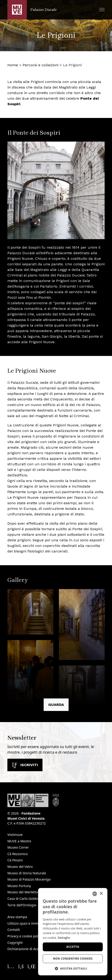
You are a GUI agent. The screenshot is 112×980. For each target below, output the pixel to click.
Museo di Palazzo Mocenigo (29, 879)
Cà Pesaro (15, 860)
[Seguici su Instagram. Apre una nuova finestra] (11, 966)
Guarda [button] (56, 705)
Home (13, 65)
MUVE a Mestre (19, 841)
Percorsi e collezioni (41, 65)
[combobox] (95, 894)
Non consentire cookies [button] (73, 959)
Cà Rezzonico (18, 854)
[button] (102, 10)
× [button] (101, 894)
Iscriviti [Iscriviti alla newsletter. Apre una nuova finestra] (25, 765)
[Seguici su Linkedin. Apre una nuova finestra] (32, 966)
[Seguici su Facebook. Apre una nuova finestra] (21, 966)
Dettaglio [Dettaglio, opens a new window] (64, 938)
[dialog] (73, 932)
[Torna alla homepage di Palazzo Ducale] (32, 10)
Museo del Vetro (20, 867)
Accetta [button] (73, 947)
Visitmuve (15, 835)
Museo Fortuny (19, 886)
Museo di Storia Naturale (27, 873)
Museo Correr (18, 847)
